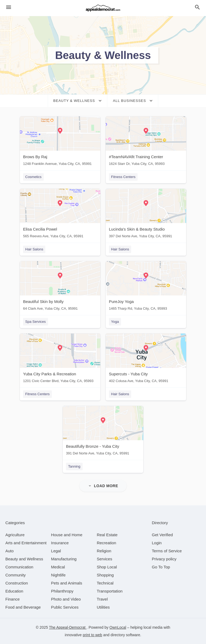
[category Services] (105, 559)
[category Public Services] (65, 607)
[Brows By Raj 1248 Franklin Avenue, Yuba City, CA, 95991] (60, 142)
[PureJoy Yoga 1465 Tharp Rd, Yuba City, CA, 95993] (146, 287)
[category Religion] (104, 551)
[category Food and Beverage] (23, 607)
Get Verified (162, 535)
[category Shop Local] (107, 567)
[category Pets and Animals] (67, 583)
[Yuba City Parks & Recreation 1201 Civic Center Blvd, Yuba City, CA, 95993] (60, 359)
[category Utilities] (103, 607)
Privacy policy (164, 559)
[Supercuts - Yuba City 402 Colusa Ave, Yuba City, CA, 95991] (146, 359)
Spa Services (36, 322)
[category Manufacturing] (64, 559)
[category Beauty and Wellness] (24, 559)
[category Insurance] (60, 543)
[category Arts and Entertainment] (26, 543)
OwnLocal (118, 627)
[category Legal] (56, 551)
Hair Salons (34, 249)
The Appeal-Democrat (68, 627)
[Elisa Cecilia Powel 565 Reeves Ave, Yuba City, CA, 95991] (60, 215)
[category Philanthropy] (62, 591)
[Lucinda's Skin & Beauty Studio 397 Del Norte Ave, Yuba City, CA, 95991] (146, 215)
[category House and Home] (67, 535)
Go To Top (161, 567)
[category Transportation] (110, 591)
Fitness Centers (123, 177)
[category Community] (16, 575)
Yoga (115, 322)
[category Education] (14, 591)
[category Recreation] (107, 543)
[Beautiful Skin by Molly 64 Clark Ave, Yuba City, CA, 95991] (60, 287)
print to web (93, 635)
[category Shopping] (105, 575)
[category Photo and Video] (66, 599)
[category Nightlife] (58, 575)
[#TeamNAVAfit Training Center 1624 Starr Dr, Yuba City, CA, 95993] (146, 142)
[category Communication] (19, 567)
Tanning (74, 466)
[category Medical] (58, 567)
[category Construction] (17, 583)
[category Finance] (12, 599)
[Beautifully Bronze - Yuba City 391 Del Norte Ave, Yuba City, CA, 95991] (103, 432)
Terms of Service (167, 551)
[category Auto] (10, 551)
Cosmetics (33, 177)
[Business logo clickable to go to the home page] (103, 8)
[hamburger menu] (9, 7)
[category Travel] (102, 599)
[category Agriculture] (15, 535)
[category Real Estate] (107, 535)
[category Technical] (105, 583)
